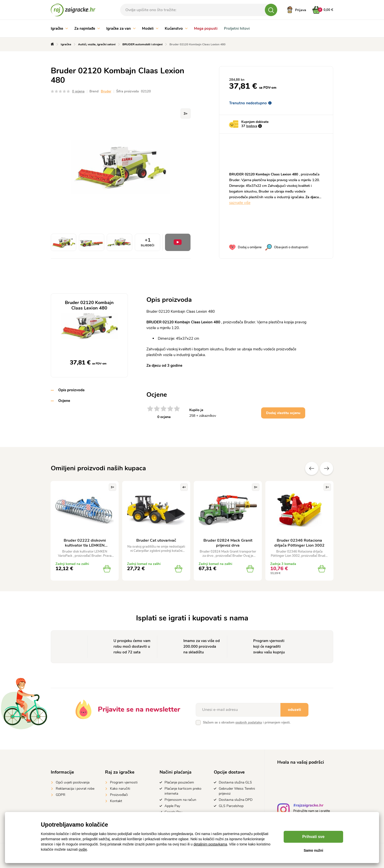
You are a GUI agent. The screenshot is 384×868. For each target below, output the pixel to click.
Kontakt (116, 801)
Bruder (106, 91)
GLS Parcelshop (231, 806)
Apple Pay (172, 806)
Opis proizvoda (71, 390)
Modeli (150, 28)
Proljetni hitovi (237, 28)
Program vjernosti (124, 782)
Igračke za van (121, 28)
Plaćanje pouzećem (179, 782)
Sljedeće (327, 468)
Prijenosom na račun (180, 800)
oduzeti (294, 710)
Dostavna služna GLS (235, 782)
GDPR (61, 795)
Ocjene (64, 401)
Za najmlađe (87, 28)
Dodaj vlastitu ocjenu (283, 413)
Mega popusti (206, 28)
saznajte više (240, 203)
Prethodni (312, 468)
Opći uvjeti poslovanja (73, 782)
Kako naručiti (120, 789)
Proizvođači (119, 795)
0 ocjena (78, 91)
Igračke (59, 28)
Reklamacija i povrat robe (75, 789)
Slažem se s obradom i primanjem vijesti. (247, 723)
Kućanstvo (176, 28)
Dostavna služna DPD (236, 800)
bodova (252, 126)
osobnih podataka (249, 723)
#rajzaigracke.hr (308, 806)
